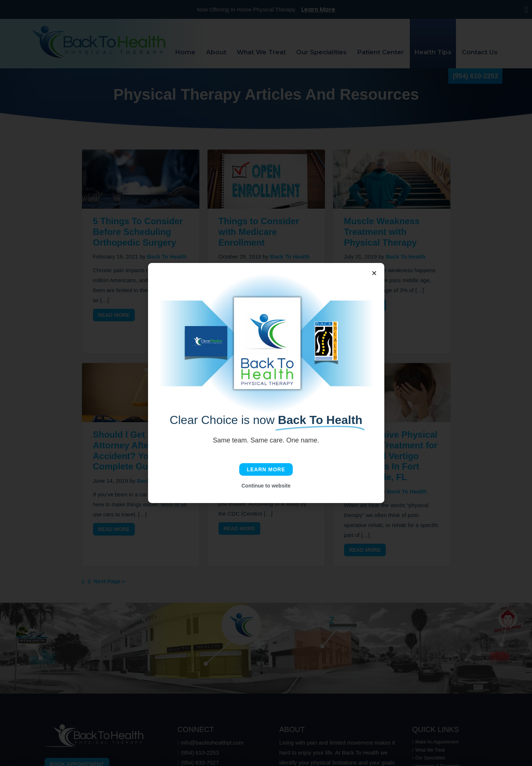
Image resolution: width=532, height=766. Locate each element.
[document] (266, 383)
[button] (374, 273)
